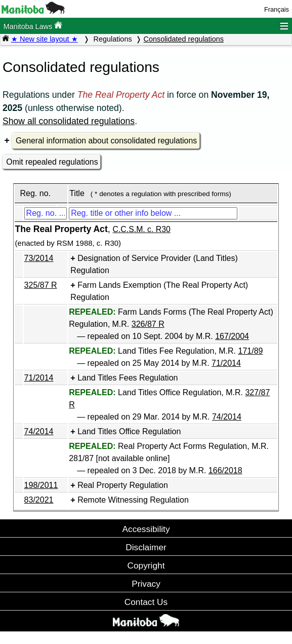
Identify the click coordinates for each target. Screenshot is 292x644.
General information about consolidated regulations (106, 141)
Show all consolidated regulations (69, 121)
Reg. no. (35, 193)
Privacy (146, 584)
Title (77, 193)
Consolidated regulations (184, 39)
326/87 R (148, 324)
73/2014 (39, 258)
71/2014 (226, 363)
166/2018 (225, 470)
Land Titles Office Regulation (129, 431)
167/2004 (232, 336)
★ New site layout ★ (45, 39)
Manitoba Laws (33, 26)
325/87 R (41, 285)
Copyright (146, 565)
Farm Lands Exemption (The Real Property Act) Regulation (159, 291)
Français (277, 9)
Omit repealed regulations (52, 162)
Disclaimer (146, 547)
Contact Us (146, 602)
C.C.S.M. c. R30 (142, 229)
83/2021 (39, 500)
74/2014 (227, 417)
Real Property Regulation (123, 485)
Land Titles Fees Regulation (128, 378)
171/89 (251, 351)
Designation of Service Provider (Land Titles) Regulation (154, 264)
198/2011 (41, 485)
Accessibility (146, 529)
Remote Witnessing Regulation (133, 500)
